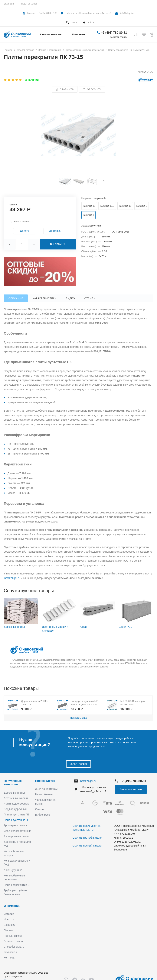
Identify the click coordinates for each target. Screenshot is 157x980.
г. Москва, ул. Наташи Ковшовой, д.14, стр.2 (88, 13)
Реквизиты (10, 952)
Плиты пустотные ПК (17, 820)
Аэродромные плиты (16, 836)
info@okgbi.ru (127, 13)
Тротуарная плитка (15, 825)
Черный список (13, 936)
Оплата (25, 231)
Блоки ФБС (126, 627)
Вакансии (9, 4)
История (9, 914)
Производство (45, 781)
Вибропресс (43, 815)
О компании (12, 906)
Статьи (39, 809)
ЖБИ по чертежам (46, 789)
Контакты (9, 958)
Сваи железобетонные (18, 831)
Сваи (84, 627)
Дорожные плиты (14, 627)
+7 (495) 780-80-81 (114, 33)
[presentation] (104, 182)
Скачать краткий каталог (88, 838)
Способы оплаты (14, 947)
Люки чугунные (13, 870)
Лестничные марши (16, 798)
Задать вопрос (78, 764)
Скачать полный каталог (87, 846)
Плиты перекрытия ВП (18, 885)
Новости (9, 919)
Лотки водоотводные (16, 804)
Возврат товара (13, 941)
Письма (8, 930)
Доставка (55, 231)
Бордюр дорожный (15, 809)
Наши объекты (29, 4)
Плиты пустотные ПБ (17, 815)
